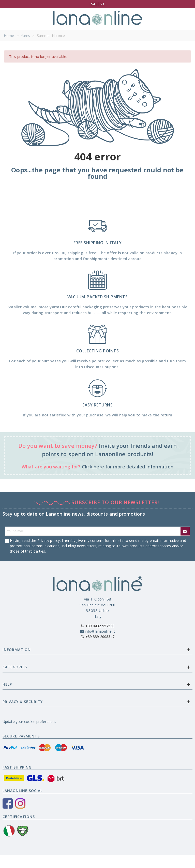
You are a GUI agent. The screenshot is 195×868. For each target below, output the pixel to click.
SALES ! (98, 4)
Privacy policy (49, 540)
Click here (93, 467)
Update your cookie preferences (29, 722)
